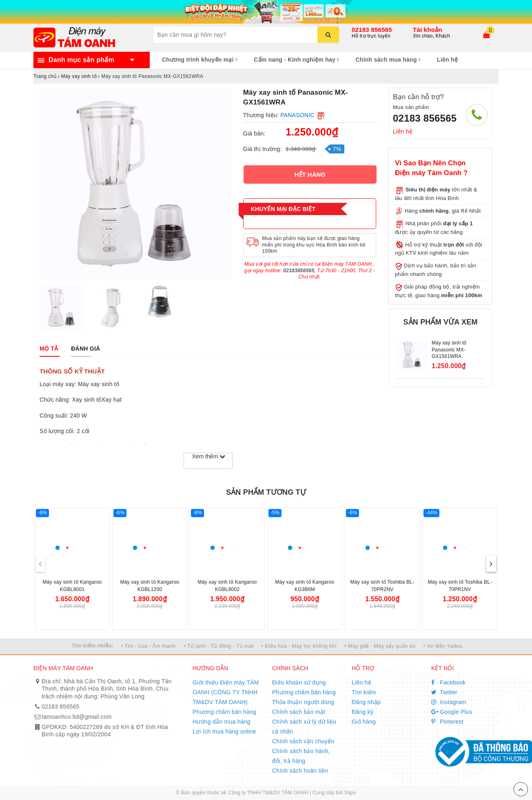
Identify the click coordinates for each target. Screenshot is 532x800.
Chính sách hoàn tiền (300, 771)
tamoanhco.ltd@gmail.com (77, 717)
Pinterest (447, 722)
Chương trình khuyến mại (200, 60)
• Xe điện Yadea (443, 646)
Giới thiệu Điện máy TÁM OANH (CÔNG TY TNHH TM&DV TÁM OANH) (226, 692)
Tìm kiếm (364, 692)
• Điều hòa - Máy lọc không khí (299, 646)
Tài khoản (428, 30)
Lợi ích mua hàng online (224, 731)
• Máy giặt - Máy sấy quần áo (380, 646)
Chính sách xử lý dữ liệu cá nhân (304, 727)
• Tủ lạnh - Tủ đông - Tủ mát (218, 646)
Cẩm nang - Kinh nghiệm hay (296, 60)
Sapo (350, 793)
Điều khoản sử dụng (299, 682)
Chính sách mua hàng (388, 60)
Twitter (444, 692)
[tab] (49, 349)
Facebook (449, 682)
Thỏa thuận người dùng (303, 702)
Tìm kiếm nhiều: (93, 646)
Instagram (449, 702)
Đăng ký (362, 712)
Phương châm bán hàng (224, 712)
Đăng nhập (366, 702)
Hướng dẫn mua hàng (222, 722)
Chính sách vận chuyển (303, 741)
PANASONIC (297, 115)
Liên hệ (447, 60)
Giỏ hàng (364, 722)
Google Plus (452, 712)
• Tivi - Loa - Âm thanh (149, 646)
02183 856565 (372, 30)
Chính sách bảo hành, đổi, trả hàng (301, 756)
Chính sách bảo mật (299, 712)
